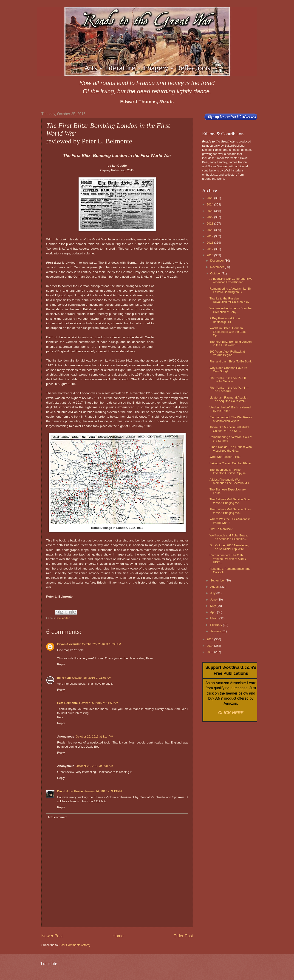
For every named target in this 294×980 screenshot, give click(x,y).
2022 (210, 217)
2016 (210, 255)
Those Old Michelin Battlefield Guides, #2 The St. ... (229, 429)
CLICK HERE (231, 713)
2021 (210, 224)
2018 (210, 243)
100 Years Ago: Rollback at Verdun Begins (227, 353)
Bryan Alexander (69, 644)
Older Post (183, 936)
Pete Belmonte (67, 703)
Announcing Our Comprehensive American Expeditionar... (231, 280)
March (215, 618)
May (213, 606)
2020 (210, 230)
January (216, 631)
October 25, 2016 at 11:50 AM (99, 703)
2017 (210, 249)
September (218, 580)
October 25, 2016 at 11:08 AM (92, 678)
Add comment (57, 817)
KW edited (63, 618)
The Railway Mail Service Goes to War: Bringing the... (230, 501)
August (215, 587)
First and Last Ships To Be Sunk (230, 361)
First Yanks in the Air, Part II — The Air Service (229, 379)
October (216, 273)
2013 (210, 652)
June (214, 600)
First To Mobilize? (221, 529)
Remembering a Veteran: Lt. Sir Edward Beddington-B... (230, 290)
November (217, 267)
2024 (210, 204)
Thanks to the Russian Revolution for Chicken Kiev (229, 300)
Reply (61, 664)
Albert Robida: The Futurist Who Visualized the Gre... (231, 449)
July (213, 593)
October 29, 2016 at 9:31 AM (94, 766)
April (213, 612)
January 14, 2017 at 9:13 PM (103, 791)
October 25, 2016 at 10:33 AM (102, 644)
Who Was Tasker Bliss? (225, 457)
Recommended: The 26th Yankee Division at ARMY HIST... (228, 559)
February (216, 625)
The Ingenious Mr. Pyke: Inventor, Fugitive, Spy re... (229, 471)
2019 (210, 236)
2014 (210, 646)
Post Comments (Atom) (75, 945)
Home (118, 936)
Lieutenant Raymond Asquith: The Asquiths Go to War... (229, 399)
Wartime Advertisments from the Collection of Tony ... (230, 310)
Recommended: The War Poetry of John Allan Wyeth (231, 419)
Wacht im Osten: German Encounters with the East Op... (228, 332)
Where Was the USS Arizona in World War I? (230, 521)
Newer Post (52, 936)
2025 (210, 198)
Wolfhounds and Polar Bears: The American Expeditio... (229, 537)
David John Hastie (70, 791)
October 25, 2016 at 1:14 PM (94, 736)
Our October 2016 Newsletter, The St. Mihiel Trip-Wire (229, 547)
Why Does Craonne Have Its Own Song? (228, 370)
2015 (210, 639)
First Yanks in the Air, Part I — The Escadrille (229, 389)
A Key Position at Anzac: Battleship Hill (226, 320)
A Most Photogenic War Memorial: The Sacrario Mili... (230, 481)
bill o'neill (64, 678)
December (217, 261)
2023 (210, 211)
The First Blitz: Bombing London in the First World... (230, 343)
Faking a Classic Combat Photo (230, 463)
